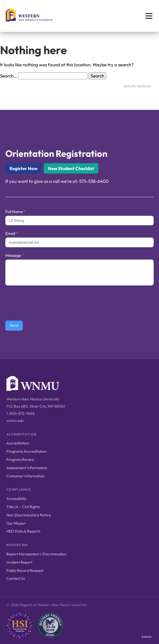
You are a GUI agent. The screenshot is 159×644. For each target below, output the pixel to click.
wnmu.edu (15, 421)
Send (14, 325)
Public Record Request (25, 570)
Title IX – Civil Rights (23, 507)
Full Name (15, 212)
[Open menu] (149, 16)
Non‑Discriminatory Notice (29, 515)
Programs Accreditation (26, 451)
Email (12, 233)
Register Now (23, 168)
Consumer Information (25, 476)
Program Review (20, 460)
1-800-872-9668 (21, 413)
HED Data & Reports (23, 531)
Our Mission (16, 523)
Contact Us (16, 578)
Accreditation (18, 443)
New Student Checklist (71, 168)
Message (14, 255)
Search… (8, 76)
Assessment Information (27, 468)
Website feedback (137, 86)
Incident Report (19, 562)
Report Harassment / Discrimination (36, 554)
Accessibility (16, 499)
